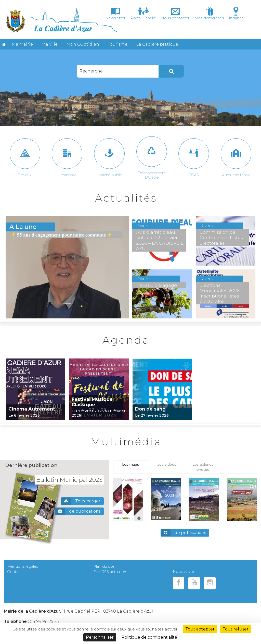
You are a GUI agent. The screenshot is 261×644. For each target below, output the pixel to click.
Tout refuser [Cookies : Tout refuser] (236, 629)
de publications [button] (78, 511)
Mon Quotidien (83, 44)
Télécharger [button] (81, 501)
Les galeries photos (203, 467)
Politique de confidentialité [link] (149, 637)
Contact (15, 572)
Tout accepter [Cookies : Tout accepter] (200, 629)
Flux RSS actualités (110, 572)
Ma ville (50, 44)
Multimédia (126, 442)
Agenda (126, 340)
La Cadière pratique (157, 44)
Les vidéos (167, 464)
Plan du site (104, 566)
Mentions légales (23, 566)
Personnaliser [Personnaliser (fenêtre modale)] (100, 637)
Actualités (126, 198)
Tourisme (118, 44)
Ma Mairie (22, 44)
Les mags (131, 464)
